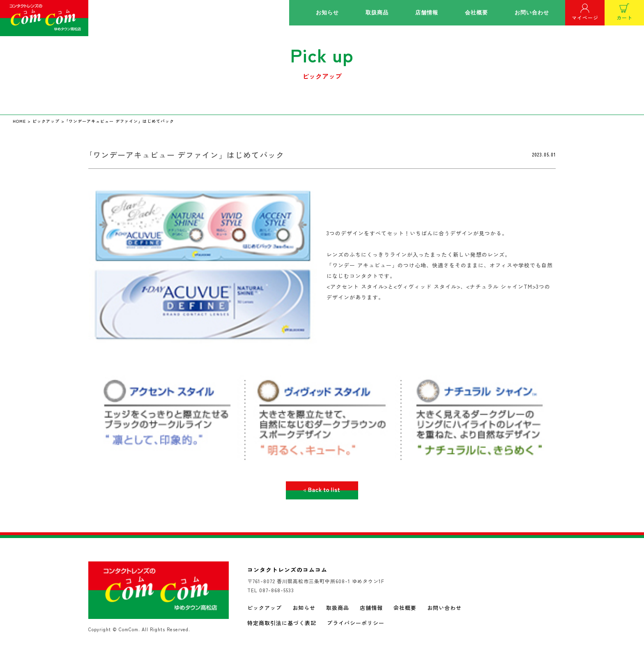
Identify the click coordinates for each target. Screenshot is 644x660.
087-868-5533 (277, 590)
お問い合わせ (532, 13)
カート (624, 12)
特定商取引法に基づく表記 (282, 623)
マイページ (585, 12)
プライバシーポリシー (356, 623)
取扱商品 (377, 13)
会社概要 (476, 13)
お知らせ (327, 13)
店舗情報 (427, 13)
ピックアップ (264, 608)
